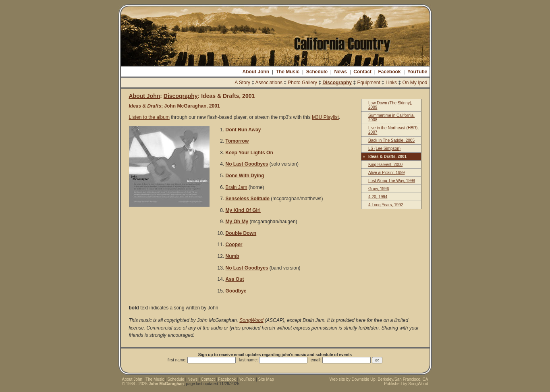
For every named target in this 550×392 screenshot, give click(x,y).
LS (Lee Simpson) (384, 148)
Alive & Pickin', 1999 (386, 173)
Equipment (368, 83)
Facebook (389, 72)
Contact (362, 72)
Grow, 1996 (379, 189)
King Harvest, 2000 (385, 165)
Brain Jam (237, 187)
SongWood (251, 320)
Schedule (317, 72)
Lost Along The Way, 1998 (392, 181)
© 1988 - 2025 (153, 384)
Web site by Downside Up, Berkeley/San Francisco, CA (379, 379)
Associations (269, 83)
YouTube (417, 72)
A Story (242, 83)
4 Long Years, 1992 (386, 205)
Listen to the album (149, 117)
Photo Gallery (302, 83)
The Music (288, 72)
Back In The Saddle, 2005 (391, 140)
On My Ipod (415, 83)
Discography (337, 83)
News (341, 72)
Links (391, 83)
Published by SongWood (406, 384)
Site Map (266, 379)
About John (256, 72)
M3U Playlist (325, 117)
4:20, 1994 (378, 197)
